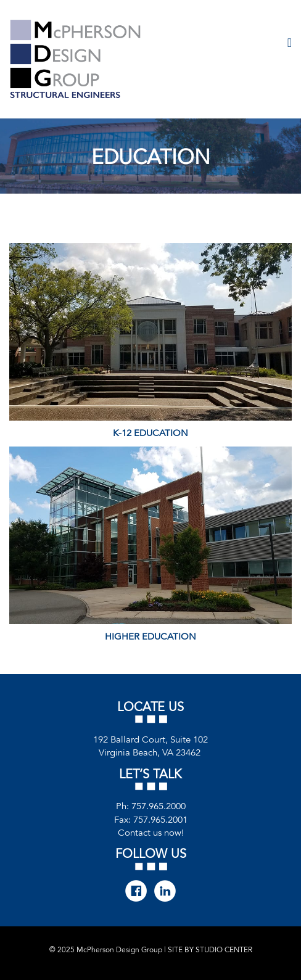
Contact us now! (151, 833)
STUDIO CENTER (224, 950)
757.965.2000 (159, 806)
